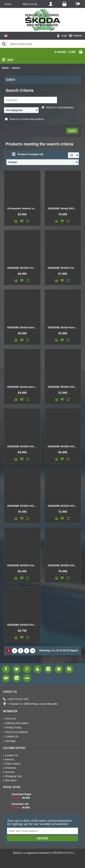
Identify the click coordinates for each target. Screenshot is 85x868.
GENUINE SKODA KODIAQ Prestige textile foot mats (23, 506)
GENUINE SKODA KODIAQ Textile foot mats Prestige (64, 565)
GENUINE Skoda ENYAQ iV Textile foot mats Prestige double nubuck (64, 208)
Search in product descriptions (25, 119)
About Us (9, 719)
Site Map (9, 741)
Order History (12, 764)
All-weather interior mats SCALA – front (23, 208)
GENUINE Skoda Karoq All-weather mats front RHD (64, 327)
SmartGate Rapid (21, 794)
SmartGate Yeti (20, 804)
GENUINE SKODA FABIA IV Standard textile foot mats (23, 268)
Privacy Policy (12, 728)
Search (16, 68)
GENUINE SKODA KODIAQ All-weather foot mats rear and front (23, 446)
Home (5, 68)
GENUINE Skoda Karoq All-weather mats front (23, 327)
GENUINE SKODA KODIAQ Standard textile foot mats (23, 565)
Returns (9, 759)
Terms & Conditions (15, 732)
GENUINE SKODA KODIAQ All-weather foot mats (64, 387)
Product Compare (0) (30, 154)
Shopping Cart (12, 776)
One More (10, 780)
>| (32, 651)
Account (9, 772)
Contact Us (10, 737)
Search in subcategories (58, 107)
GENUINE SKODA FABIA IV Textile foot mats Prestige (64, 268)
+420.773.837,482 (16, 699)
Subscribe (42, 838)
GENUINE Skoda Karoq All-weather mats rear (23, 387)
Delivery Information (16, 723)
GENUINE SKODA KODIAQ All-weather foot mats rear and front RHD (64, 446)
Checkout (9, 768)
